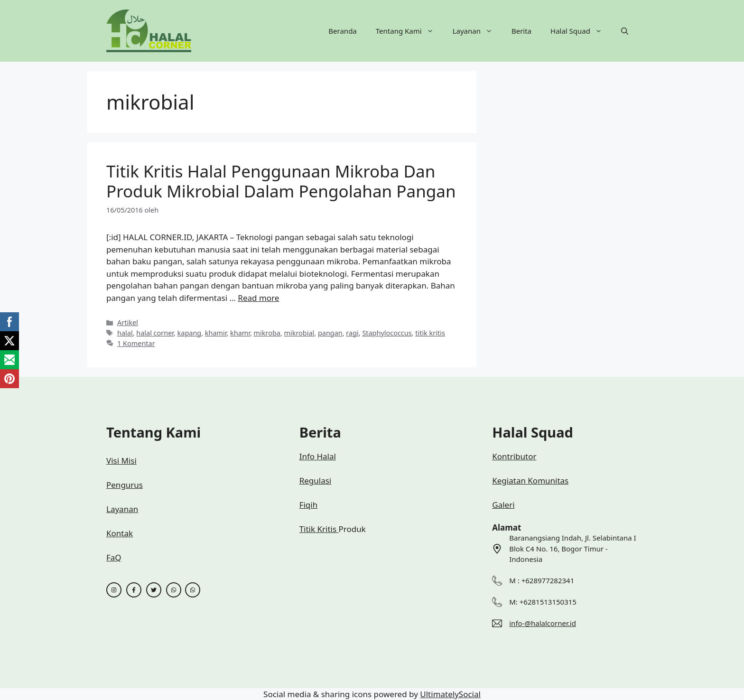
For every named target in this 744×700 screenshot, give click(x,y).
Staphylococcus (387, 333)
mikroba (267, 333)
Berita (521, 31)
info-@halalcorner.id (543, 623)
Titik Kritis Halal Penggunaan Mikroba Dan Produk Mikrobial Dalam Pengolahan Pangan (281, 181)
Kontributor (514, 456)
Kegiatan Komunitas (530, 481)
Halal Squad (581, 31)
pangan (330, 333)
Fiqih (309, 505)
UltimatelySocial (450, 694)
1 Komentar (136, 343)
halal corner (155, 333)
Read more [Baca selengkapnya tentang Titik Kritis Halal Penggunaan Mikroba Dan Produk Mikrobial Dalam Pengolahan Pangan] (258, 298)
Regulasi (316, 481)
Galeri (503, 505)
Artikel (128, 322)
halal (125, 333)
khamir (216, 333)
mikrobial (299, 333)
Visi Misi (121, 461)
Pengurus (125, 485)
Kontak (120, 533)
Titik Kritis (319, 529)
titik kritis (430, 333)
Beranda (342, 31)
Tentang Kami (409, 31)
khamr (240, 333)
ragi (352, 333)
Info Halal (318, 456)
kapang (190, 333)
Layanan (477, 31)
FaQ (114, 557)
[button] (625, 31)
